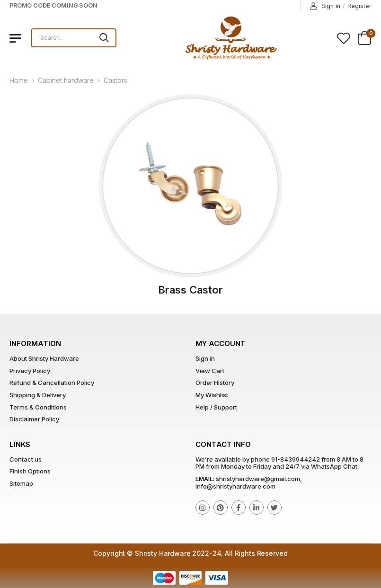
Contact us (26, 459)
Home (19, 80)
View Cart (210, 371)
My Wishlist (212, 395)
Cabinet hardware (66, 80)
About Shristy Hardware (44, 358)
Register (359, 6)
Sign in (325, 6)
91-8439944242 (296, 459)
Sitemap (21, 483)
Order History (215, 383)
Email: (205, 479)
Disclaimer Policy (34, 419)
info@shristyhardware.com (235, 486)
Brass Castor (190, 290)
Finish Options (30, 471)
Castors (115, 80)
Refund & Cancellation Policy (52, 383)
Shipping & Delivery (38, 395)
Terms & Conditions (38, 407)
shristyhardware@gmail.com (258, 479)
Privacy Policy (30, 371)
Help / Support (216, 407)
